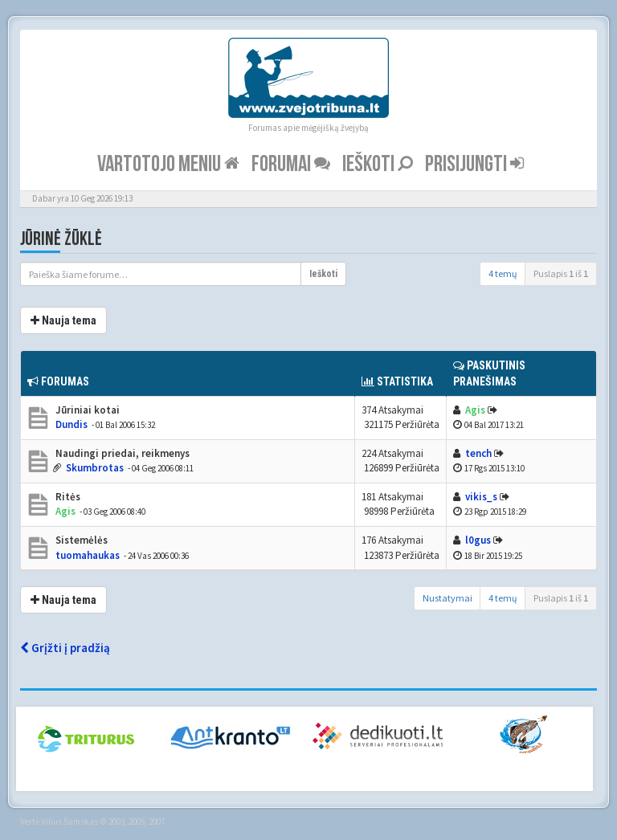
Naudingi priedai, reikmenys (121, 453)
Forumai (291, 164)
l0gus (478, 540)
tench (478, 453)
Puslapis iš (561, 273)
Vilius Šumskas (69, 822)
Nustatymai (447, 598)
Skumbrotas (95, 468)
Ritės (67, 497)
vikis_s (481, 497)
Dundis (72, 424)
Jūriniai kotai (86, 410)
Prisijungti (474, 164)
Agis (475, 410)
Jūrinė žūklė (61, 239)
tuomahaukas (88, 555)
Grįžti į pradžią (65, 648)
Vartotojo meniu (168, 164)
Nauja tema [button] (63, 320)
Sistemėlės (80, 540)
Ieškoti (378, 164)
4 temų (503, 273)
